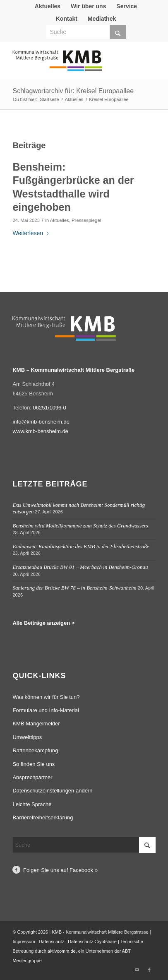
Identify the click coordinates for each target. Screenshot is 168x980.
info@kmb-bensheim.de (41, 422)
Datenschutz (52, 941)
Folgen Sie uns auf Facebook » (60, 870)
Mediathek (102, 19)
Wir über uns (88, 6)
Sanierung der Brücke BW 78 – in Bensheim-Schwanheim (74, 588)
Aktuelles (48, 6)
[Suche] (86, 32)
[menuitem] (48, 6)
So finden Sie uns (34, 764)
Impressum (24, 941)
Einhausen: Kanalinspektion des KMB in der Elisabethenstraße (81, 546)
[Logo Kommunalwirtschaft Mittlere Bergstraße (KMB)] (70, 65)
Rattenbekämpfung (35, 750)
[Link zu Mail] (137, 970)
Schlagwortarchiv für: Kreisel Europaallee (73, 91)
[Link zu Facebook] (149, 970)
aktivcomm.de (62, 951)
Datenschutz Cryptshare (93, 941)
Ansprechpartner (32, 777)
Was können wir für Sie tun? (46, 697)
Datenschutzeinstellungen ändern (52, 791)
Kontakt (67, 19)
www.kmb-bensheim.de (40, 431)
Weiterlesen (31, 233)
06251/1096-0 (50, 408)
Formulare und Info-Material (46, 710)
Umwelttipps (27, 737)
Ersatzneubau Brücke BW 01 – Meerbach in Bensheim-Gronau (80, 567)
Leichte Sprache (32, 804)
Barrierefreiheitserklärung (43, 817)
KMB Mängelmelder (36, 724)
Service (127, 6)
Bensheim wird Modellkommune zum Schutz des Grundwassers (80, 526)
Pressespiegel (86, 220)
